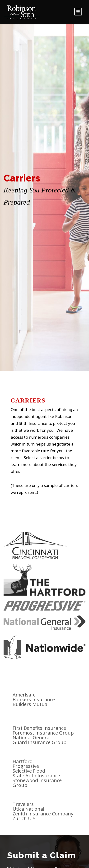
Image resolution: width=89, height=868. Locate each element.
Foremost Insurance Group (43, 733)
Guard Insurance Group (40, 742)
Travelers (23, 804)
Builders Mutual (30, 704)
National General (32, 738)
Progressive (26, 766)
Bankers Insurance (34, 699)
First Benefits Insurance (39, 728)
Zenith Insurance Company (43, 814)
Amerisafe (24, 695)
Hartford (23, 761)
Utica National (28, 809)
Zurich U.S (24, 818)
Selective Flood (29, 771)
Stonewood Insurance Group (37, 783)
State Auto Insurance (36, 776)
